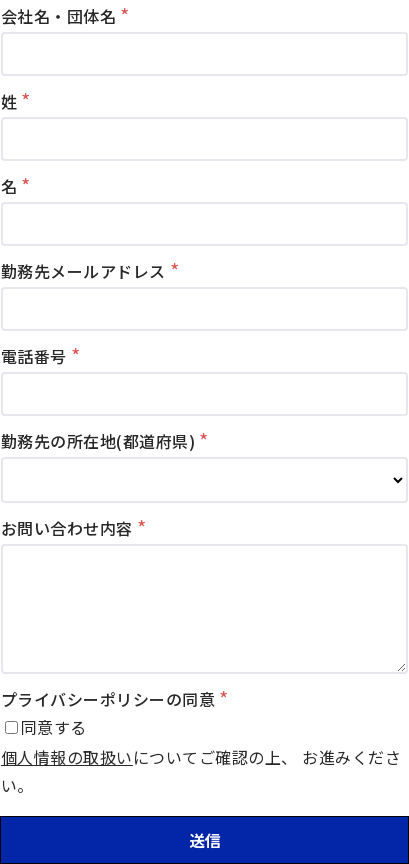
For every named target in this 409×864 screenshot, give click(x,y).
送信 (205, 840)
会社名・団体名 (58, 16)
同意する (54, 727)
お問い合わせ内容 (67, 528)
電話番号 (34, 356)
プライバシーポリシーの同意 (108, 699)
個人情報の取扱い (67, 757)
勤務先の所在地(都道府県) (98, 441)
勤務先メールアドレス (83, 271)
